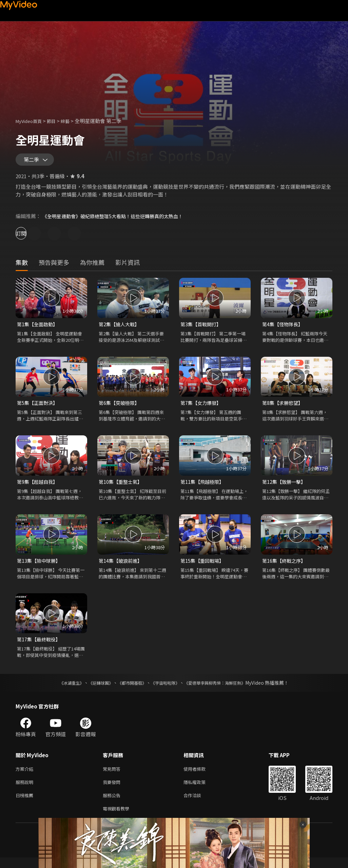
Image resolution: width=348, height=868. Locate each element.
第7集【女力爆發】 (202, 407)
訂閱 (29, 236)
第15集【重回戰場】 (204, 566)
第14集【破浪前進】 (122, 566)
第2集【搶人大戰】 (120, 327)
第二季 (33, 161)
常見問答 (113, 776)
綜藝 (72, 121)
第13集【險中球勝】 (40, 566)
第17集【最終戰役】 (40, 645)
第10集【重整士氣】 (122, 486)
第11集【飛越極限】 (204, 486)
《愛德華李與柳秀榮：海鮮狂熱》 (224, 689)
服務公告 (113, 804)
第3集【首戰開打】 (202, 327)
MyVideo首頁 (31, 121)
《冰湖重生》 (60, 689)
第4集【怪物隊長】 (284, 327)
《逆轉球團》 (93, 689)
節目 (57, 121)
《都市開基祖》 (129, 689)
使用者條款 (200, 776)
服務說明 (26, 790)
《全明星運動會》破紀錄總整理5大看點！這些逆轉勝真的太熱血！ (118, 219)
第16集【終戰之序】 (285, 566)
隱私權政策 (200, 790)
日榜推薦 (26, 804)
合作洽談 (198, 804)
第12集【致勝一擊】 (285, 486)
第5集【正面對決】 (39, 407)
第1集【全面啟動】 (39, 327)
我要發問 (113, 790)
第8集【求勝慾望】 (284, 407)
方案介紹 (26, 776)
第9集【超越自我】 (39, 486)
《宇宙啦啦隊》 (167, 689)
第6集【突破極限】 (120, 407)
